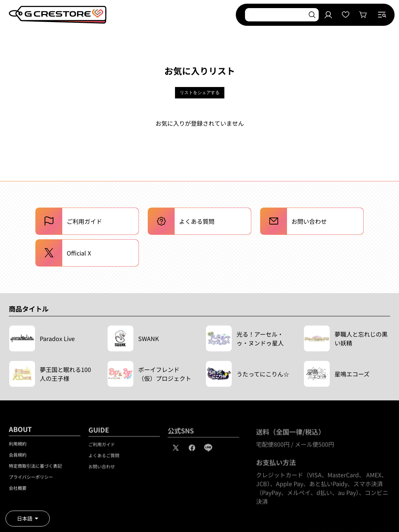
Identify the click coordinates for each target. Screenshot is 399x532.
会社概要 (18, 491)
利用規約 (18, 446)
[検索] (312, 15)
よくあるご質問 (104, 458)
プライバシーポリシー (31, 479)
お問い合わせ (102, 470)
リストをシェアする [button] (200, 93)
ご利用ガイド (102, 447)
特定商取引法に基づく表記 (35, 468)
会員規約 (18, 457)
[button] (382, 15)
